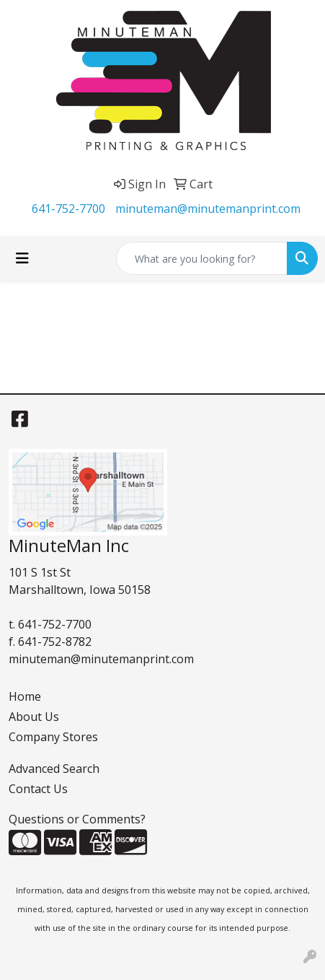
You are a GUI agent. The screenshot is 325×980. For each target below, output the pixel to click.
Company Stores (53, 737)
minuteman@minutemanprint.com (208, 209)
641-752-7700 (68, 209)
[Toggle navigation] (22, 258)
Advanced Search (54, 769)
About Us (34, 717)
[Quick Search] (202, 258)
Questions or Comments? (77, 819)
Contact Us (38, 789)
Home (25, 696)
